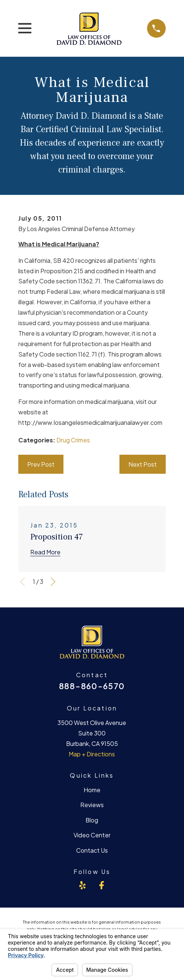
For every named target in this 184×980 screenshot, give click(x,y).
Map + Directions (92, 754)
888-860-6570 (92, 686)
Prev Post (41, 464)
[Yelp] (82, 885)
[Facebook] (102, 885)
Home (92, 790)
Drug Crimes (73, 440)
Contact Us (92, 850)
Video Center (92, 835)
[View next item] (53, 582)
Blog (92, 820)
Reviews (92, 805)
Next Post (143, 464)
